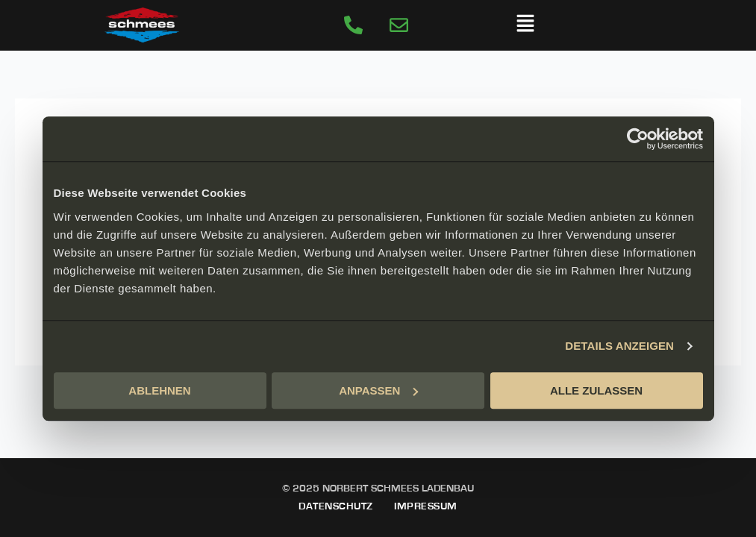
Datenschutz (336, 506)
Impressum (426, 506)
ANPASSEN (378, 390)
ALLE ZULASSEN (596, 390)
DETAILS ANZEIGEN (619, 346)
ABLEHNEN (159, 390)
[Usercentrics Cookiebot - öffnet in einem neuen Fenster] (638, 139)
